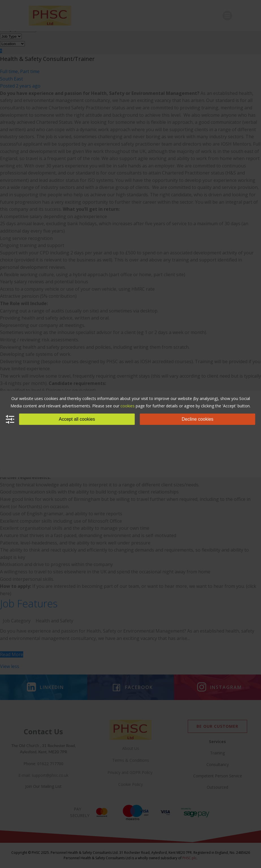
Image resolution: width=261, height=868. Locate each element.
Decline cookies (198, 419)
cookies (128, 406)
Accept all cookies (77, 419)
